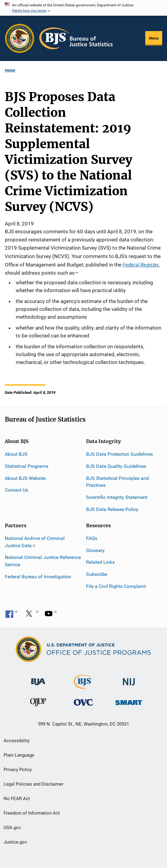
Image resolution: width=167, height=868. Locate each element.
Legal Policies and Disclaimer (34, 784)
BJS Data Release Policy (112, 509)
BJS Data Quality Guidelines (116, 466)
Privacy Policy (18, 770)
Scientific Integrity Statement (117, 497)
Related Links (100, 562)
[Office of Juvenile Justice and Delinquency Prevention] (38, 704)
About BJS (16, 454)
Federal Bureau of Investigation (38, 577)
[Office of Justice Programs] (20, 38)
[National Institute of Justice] (129, 679)
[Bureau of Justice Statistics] (83, 686)
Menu (154, 38)
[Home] (76, 38)
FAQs (92, 538)
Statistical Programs (27, 466)
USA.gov (12, 828)
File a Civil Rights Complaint (116, 586)
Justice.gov (15, 842)
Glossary (95, 550)
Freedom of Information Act (32, 813)
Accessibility (17, 741)
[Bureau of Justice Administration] (38, 679)
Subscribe (97, 574)
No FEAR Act (17, 799)
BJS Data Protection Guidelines (119, 454)
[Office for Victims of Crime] (83, 702)
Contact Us (16, 490)
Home (10, 70)
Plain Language (19, 755)
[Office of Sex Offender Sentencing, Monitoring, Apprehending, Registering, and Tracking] (129, 701)
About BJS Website (25, 478)
